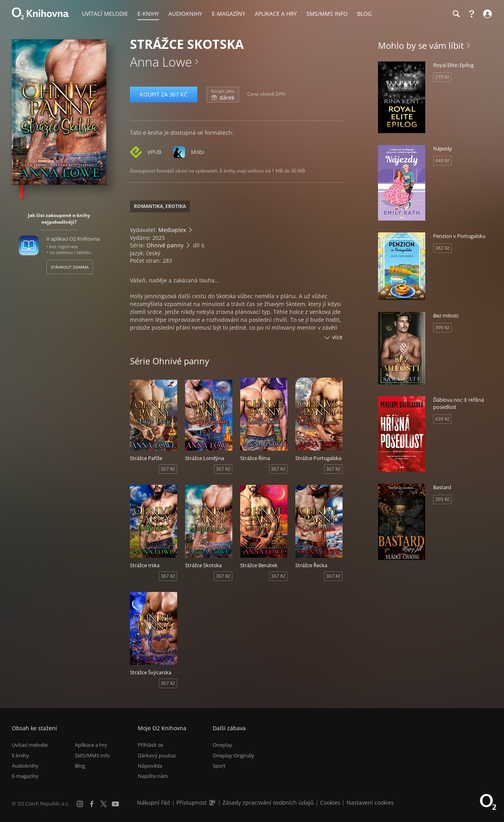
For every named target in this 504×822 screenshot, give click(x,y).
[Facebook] (92, 804)
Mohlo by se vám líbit (421, 45)
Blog (80, 766)
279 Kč (442, 77)
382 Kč (442, 248)
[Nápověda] (472, 14)
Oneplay (222, 745)
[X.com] (104, 804)
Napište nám (153, 776)
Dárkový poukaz (157, 755)
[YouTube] (115, 804)
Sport (219, 766)
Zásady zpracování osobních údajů (268, 803)
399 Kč (442, 328)
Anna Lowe (161, 62)
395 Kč (442, 499)
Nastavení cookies (370, 803)
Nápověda (150, 766)
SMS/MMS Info (92, 755)
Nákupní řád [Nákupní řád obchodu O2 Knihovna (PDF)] (154, 803)
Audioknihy (25, 766)
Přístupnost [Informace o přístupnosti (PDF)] (192, 803)
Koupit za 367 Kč (164, 94)
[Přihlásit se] (486, 14)
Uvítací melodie (30, 745)
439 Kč (442, 419)
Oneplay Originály (233, 755)
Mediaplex (172, 230)
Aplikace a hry (91, 745)
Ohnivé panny (165, 245)
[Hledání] (456, 14)
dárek (223, 95)
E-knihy (20, 755)
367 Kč (168, 469)
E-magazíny (25, 776)
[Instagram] (80, 804)
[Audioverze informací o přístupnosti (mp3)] (213, 803)
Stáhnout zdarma (70, 267)
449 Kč (442, 161)
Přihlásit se (150, 745)
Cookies (330, 803)
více (337, 337)
